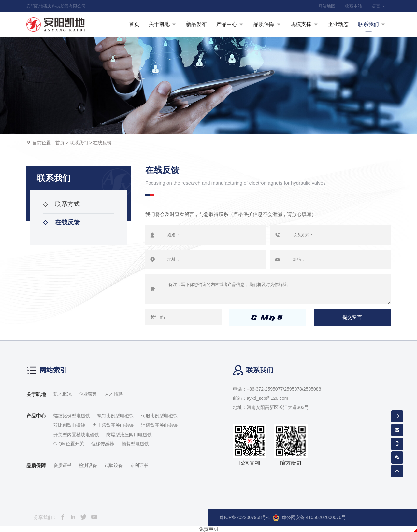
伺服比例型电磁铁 (159, 416)
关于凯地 (36, 394)
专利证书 (139, 465)
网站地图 (327, 6)
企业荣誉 (88, 394)
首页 (60, 143)
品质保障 (36, 465)
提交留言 (352, 317)
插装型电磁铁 (135, 444)
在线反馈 (102, 143)
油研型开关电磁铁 (159, 425)
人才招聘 (114, 394)
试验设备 (114, 465)
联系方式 (62, 204)
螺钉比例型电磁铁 (115, 416)
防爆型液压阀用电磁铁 (129, 435)
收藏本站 (353, 6)
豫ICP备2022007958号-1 (245, 517)
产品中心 (36, 416)
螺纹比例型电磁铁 (72, 416)
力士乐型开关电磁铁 (113, 425)
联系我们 (79, 143)
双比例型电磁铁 (69, 425)
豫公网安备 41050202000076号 (309, 518)
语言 (379, 6)
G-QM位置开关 (69, 444)
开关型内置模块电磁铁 (76, 435)
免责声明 (208, 529)
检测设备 (88, 465)
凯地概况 (63, 394)
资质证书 (63, 465)
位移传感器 (103, 444)
